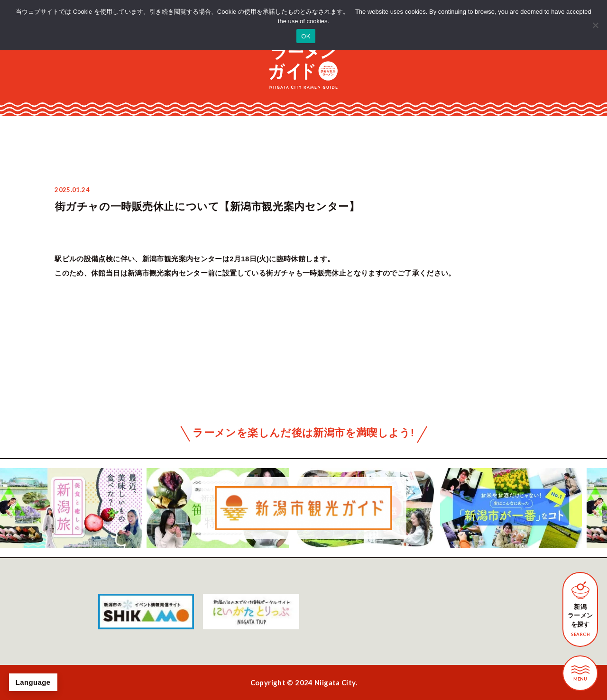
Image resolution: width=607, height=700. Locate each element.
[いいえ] (595, 25)
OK (306, 36)
